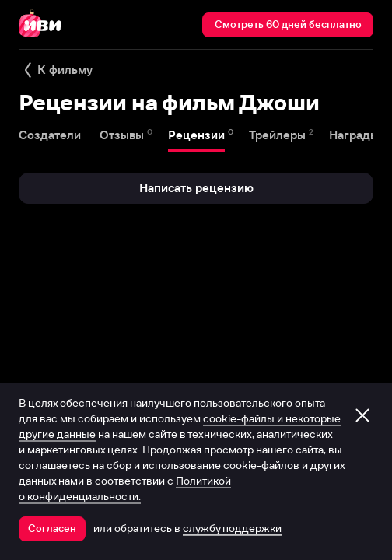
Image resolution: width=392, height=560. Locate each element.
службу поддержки (232, 528)
